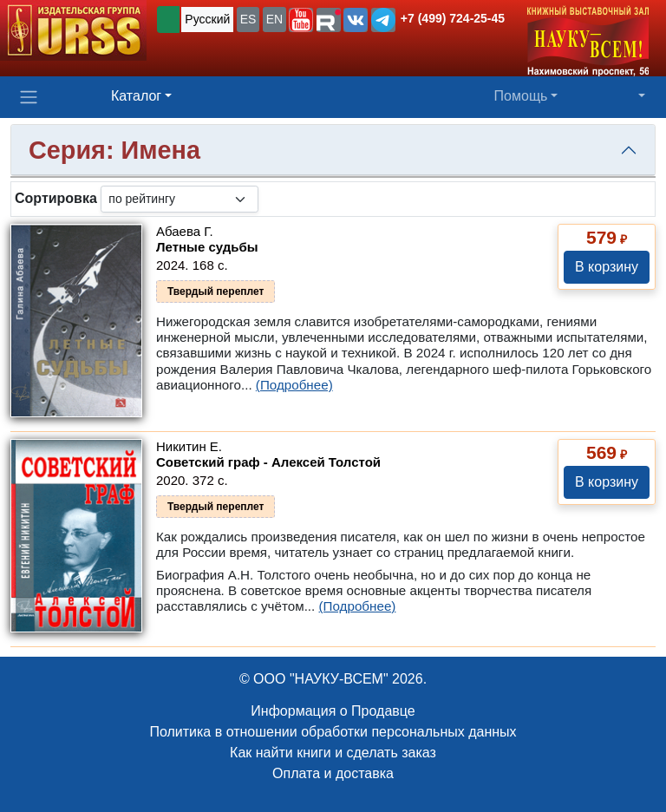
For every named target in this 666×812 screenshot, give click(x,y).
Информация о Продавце (333, 711)
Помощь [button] (521, 96)
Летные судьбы (207, 247)
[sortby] (180, 199)
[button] (301, 20)
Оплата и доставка (333, 773)
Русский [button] (207, 19)
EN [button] (274, 19)
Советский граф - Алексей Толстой (268, 462)
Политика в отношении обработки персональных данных (333, 732)
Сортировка (56, 198)
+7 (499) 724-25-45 (453, 18)
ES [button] (248, 19)
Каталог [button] (136, 96)
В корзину (607, 267)
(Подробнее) (294, 385)
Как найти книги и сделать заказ (333, 753)
